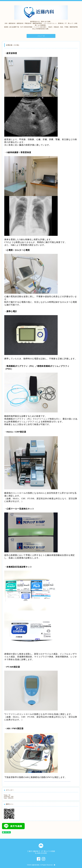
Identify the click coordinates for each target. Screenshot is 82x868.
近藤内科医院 (36, 865)
